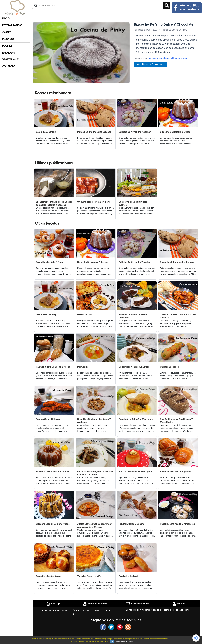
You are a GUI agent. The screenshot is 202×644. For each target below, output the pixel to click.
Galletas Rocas (85, 314)
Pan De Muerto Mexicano (132, 524)
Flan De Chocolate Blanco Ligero (135, 472)
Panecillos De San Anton (48, 576)
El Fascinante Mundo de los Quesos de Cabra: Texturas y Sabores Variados (54, 203)
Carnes (7, 32)
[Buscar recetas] (98, 5)
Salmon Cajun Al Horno (48, 419)
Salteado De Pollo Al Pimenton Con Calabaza (178, 316)
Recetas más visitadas (55, 611)
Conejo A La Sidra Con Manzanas (136, 419)
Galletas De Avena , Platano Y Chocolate (134, 316)
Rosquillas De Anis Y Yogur (50, 262)
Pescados (8, 39)
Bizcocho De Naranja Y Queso (175, 132)
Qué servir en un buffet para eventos (133, 203)
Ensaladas (9, 53)
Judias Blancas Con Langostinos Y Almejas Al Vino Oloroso (95, 525)
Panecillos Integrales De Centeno (94, 132)
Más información (121, 642)
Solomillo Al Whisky (46, 132)
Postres (7, 46)
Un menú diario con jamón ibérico (95, 202)
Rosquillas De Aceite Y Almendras (177, 524)
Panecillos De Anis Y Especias (175, 472)
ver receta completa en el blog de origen (168, 58)
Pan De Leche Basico (129, 576)
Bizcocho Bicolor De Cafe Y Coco (53, 524)
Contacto (9, 66)
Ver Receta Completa (151, 64)
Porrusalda (83, 367)
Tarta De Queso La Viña (89, 576)
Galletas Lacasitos (169, 367)
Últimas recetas (82, 611)
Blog (98, 611)
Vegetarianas (11, 60)
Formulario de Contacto (176, 610)
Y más (131, 642)
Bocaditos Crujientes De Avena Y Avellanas (94, 421)
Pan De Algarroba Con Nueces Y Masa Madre (176, 421)
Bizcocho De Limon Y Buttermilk (52, 472)
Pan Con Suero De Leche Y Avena (53, 367)
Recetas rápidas (12, 25)
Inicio (6, 19)
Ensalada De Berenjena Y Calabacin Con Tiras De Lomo (95, 473)
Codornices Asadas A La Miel (134, 367)
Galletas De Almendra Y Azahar (135, 132)
